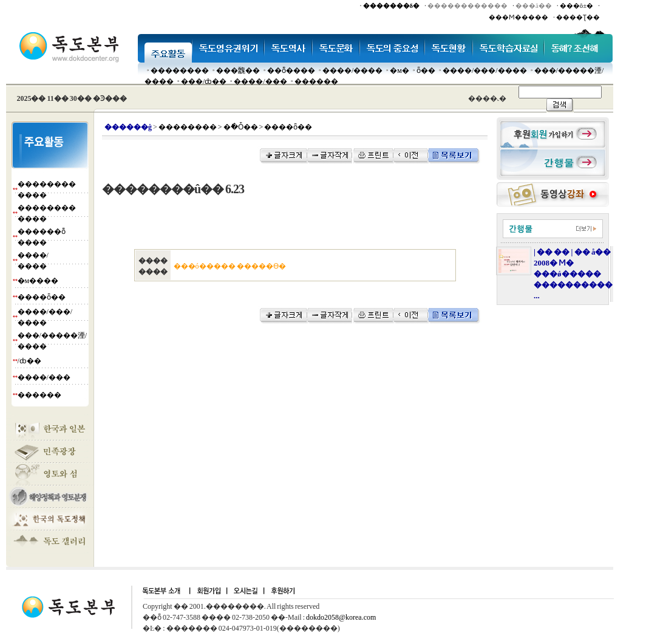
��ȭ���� (291, 70)
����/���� (352, 70)
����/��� (260, 81)
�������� (180, 70)
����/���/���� (485, 70)
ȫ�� (426, 70)
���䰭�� (238, 70)
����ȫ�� (42, 297)
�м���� (38, 281)
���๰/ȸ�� (204, 81)
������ (316, 81)
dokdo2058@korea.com (341, 617)
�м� (399, 70)
